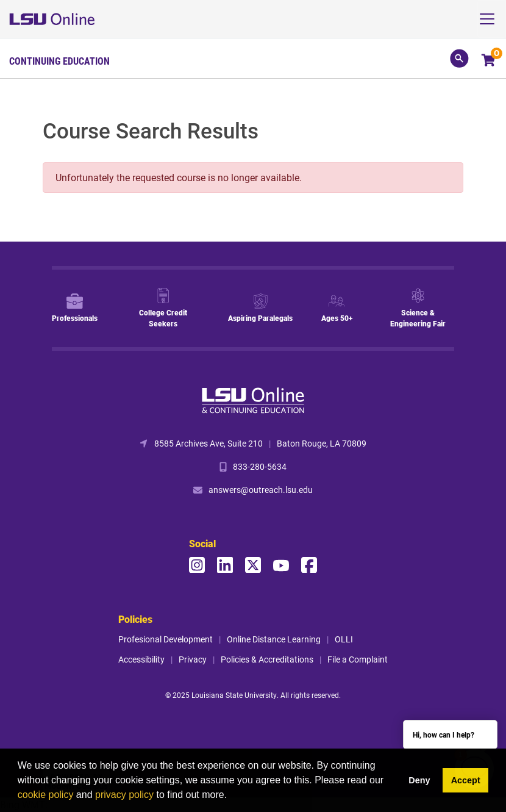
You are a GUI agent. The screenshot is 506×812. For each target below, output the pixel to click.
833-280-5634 (260, 466)
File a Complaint (358, 659)
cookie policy (46, 795)
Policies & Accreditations (267, 659)
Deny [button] (419, 780)
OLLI (344, 639)
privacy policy (124, 795)
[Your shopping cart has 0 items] (489, 61)
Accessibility (141, 659)
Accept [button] (466, 780)
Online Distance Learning (274, 639)
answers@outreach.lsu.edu (261, 490)
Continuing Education (59, 61)
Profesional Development (166, 639)
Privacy (193, 659)
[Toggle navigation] (492, 19)
